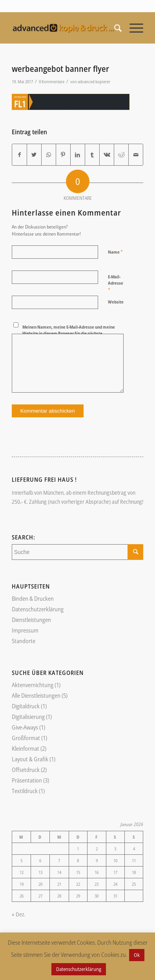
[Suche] (114, 28)
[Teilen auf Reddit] (121, 155)
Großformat (26, 738)
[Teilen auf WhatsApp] (49, 155)
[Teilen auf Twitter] (34, 155)
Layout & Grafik (30, 759)
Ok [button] (137, 955)
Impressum (25, 630)
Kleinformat (26, 748)
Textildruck (25, 791)
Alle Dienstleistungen (36, 695)
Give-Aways (25, 727)
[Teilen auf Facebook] (19, 155)
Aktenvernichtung (33, 685)
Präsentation (27, 780)
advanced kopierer (94, 81)
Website (116, 302)
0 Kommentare (52, 81)
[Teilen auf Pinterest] (63, 155)
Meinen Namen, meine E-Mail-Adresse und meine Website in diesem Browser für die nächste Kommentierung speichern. (69, 333)
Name (115, 252)
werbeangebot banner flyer (60, 69)
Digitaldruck (26, 706)
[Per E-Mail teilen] (136, 155)
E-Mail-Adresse (116, 283)
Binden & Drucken (33, 598)
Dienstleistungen (31, 620)
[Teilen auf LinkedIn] (78, 155)
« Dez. (18, 914)
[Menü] (132, 28)
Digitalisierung (28, 717)
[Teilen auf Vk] (107, 155)
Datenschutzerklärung (38, 609)
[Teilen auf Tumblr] (92, 155)
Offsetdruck (26, 770)
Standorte (24, 641)
